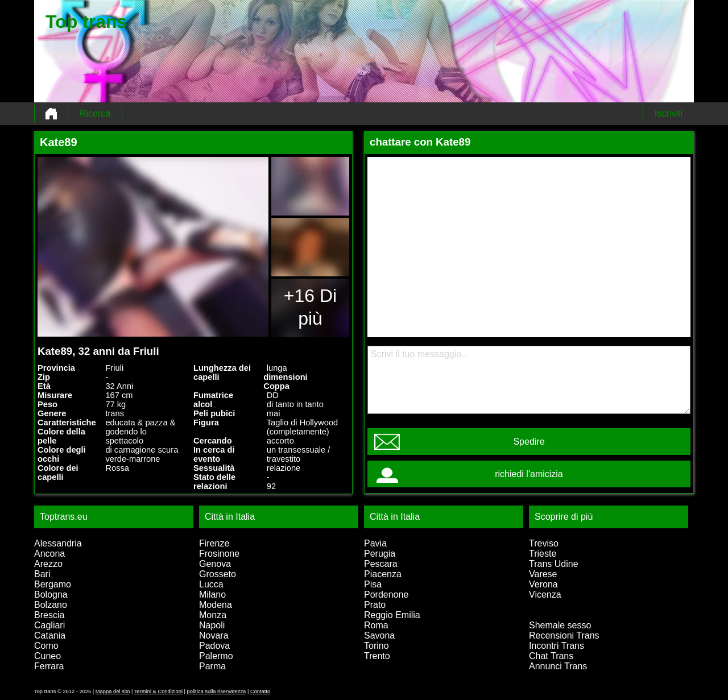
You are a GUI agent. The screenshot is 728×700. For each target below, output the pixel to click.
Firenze (214, 543)
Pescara (381, 564)
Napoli (212, 625)
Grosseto (218, 574)
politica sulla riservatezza (217, 691)
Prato (375, 605)
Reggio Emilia (392, 615)
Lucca (211, 584)
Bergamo (53, 584)
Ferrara (49, 666)
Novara (214, 635)
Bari (42, 574)
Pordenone (386, 595)
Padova (214, 646)
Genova (215, 564)
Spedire (529, 442)
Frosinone (219, 554)
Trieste (543, 554)
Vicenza (545, 595)
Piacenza (383, 574)
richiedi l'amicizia (529, 474)
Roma (376, 625)
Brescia (49, 615)
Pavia (375, 543)
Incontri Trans (557, 646)
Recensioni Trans (564, 635)
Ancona (49, 554)
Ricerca (95, 113)
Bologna (51, 595)
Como (46, 646)
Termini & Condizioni (158, 691)
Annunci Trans (558, 666)
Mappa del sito (113, 691)
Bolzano (51, 605)
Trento (377, 656)
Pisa (373, 584)
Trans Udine (554, 564)
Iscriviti (669, 113)
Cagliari (49, 625)
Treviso (544, 543)
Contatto (260, 691)
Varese (543, 574)
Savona (379, 635)
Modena (216, 605)
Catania (50, 635)
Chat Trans (551, 656)
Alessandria (58, 543)
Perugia (380, 554)
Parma (212, 666)
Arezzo (48, 564)
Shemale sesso (560, 625)
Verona (543, 584)
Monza (213, 615)
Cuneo (47, 656)
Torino (377, 646)
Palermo (216, 656)
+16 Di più (310, 307)
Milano (212, 595)
